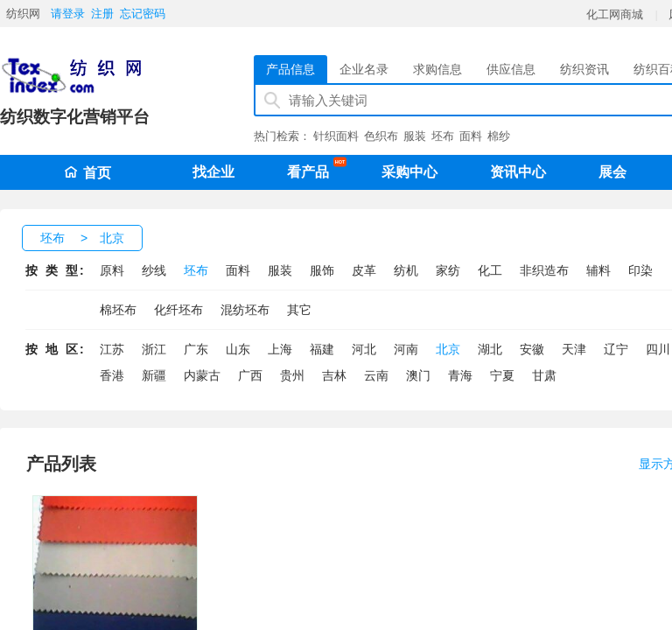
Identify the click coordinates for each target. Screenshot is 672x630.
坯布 (443, 136)
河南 (406, 349)
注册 (102, 14)
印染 (640, 270)
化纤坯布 (178, 310)
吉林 (334, 375)
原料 (112, 270)
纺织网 (23, 14)
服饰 (322, 270)
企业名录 (364, 69)
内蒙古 (202, 375)
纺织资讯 (584, 69)
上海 (280, 349)
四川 (658, 349)
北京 (112, 238)
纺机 (406, 270)
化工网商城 (615, 14)
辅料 (598, 270)
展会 (612, 172)
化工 (490, 270)
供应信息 (511, 69)
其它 (299, 310)
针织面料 (336, 136)
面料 (471, 136)
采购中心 (409, 172)
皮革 (364, 270)
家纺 (448, 270)
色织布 (381, 136)
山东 (238, 349)
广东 (196, 349)
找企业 (213, 172)
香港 (112, 375)
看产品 (312, 169)
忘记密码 (143, 14)
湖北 (490, 349)
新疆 (154, 375)
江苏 (112, 349)
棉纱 (499, 136)
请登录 (68, 14)
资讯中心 (518, 172)
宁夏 (502, 375)
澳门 (418, 375)
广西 (250, 375)
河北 (364, 349)
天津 (574, 349)
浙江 (154, 349)
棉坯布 (118, 310)
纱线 (154, 270)
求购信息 (437, 69)
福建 (322, 349)
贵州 (292, 375)
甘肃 (544, 375)
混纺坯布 (245, 310)
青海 (460, 375)
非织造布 (544, 270)
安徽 (532, 349)
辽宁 (616, 349)
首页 (87, 173)
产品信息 (290, 69)
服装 (415, 136)
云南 (376, 375)
